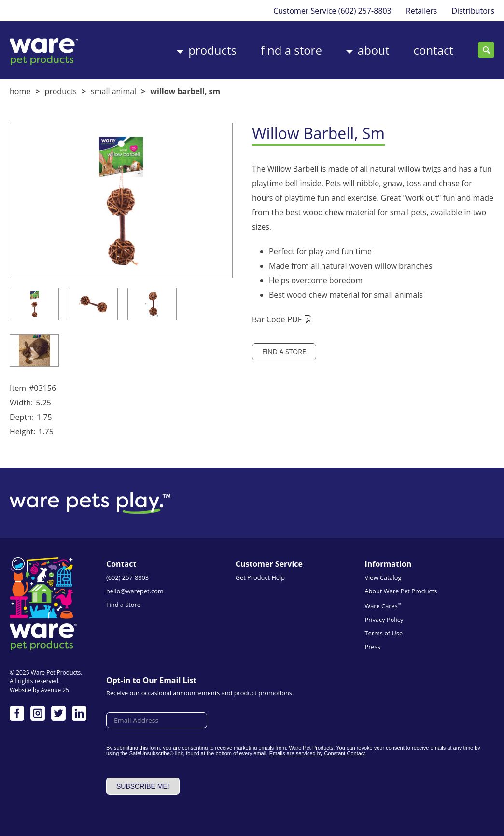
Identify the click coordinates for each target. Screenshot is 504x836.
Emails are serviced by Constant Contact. (318, 753)
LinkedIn (79, 713)
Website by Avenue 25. (40, 690)
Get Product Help (260, 577)
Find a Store (291, 50)
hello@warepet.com (135, 591)
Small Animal (113, 91)
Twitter (58, 713)
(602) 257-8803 (364, 11)
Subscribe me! (143, 786)
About (374, 50)
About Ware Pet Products (401, 591)
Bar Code (268, 319)
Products (212, 50)
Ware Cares (383, 606)
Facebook (17, 713)
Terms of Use (384, 633)
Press (372, 647)
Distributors (473, 11)
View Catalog (383, 577)
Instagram (38, 713)
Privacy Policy (384, 620)
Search (486, 50)
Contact (433, 50)
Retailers (422, 11)
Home (20, 91)
